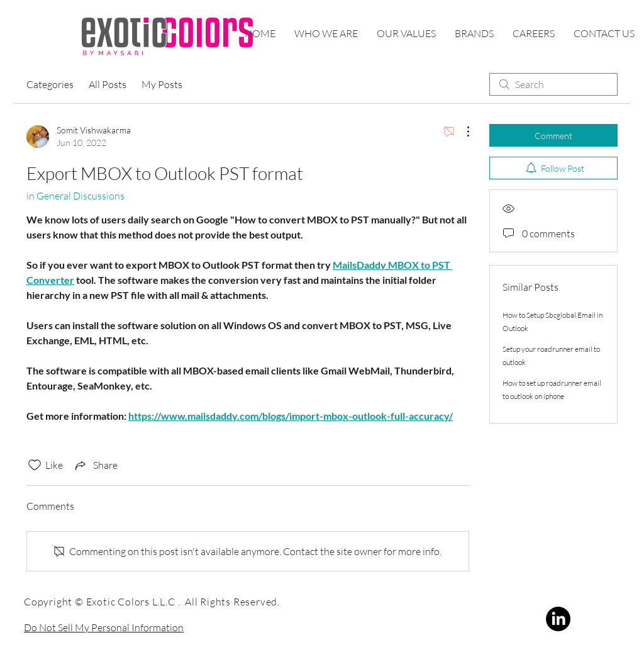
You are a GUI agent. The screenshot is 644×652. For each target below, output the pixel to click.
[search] (553, 84)
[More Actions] (462, 132)
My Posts (162, 84)
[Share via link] (95, 465)
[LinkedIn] (558, 619)
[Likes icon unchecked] (35, 465)
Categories (50, 84)
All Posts (108, 84)
